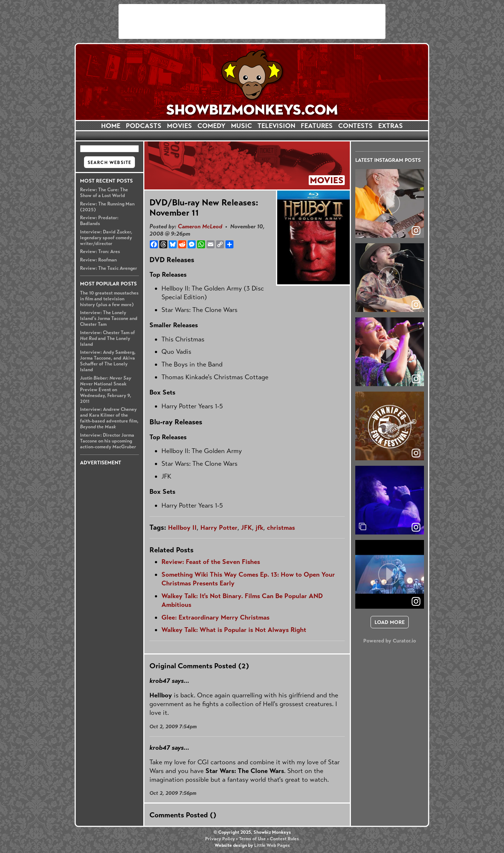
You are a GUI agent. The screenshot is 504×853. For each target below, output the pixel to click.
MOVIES (179, 126)
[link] (416, 527)
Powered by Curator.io (390, 641)
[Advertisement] (252, 21)
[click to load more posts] (390, 622)
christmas (281, 528)
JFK (247, 528)
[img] (390, 500)
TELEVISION (276, 126)
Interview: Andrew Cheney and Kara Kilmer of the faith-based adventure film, (109, 418)
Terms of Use (252, 839)
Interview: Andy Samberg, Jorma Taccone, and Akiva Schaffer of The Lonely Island (108, 361)
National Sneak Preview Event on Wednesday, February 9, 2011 (106, 390)
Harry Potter (219, 528)
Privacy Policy (220, 839)
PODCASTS (144, 126)
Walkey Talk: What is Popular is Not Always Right (234, 630)
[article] (390, 203)
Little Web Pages (272, 845)
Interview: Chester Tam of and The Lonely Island (107, 339)
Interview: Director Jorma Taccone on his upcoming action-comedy (108, 441)
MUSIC (241, 126)
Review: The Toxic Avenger (109, 268)
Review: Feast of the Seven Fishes (211, 562)
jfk (259, 528)
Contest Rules (284, 839)
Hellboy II (182, 528)
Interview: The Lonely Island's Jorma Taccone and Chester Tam (109, 319)
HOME (111, 126)
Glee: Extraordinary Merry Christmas (215, 617)
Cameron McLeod (200, 226)
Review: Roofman (98, 260)
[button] (390, 203)
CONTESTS (355, 126)
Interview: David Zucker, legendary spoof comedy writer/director (106, 238)
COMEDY (211, 126)
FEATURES (317, 126)
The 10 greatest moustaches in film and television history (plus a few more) (109, 299)
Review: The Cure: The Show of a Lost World (104, 193)
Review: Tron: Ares (100, 252)
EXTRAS (391, 126)
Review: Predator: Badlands (99, 221)
